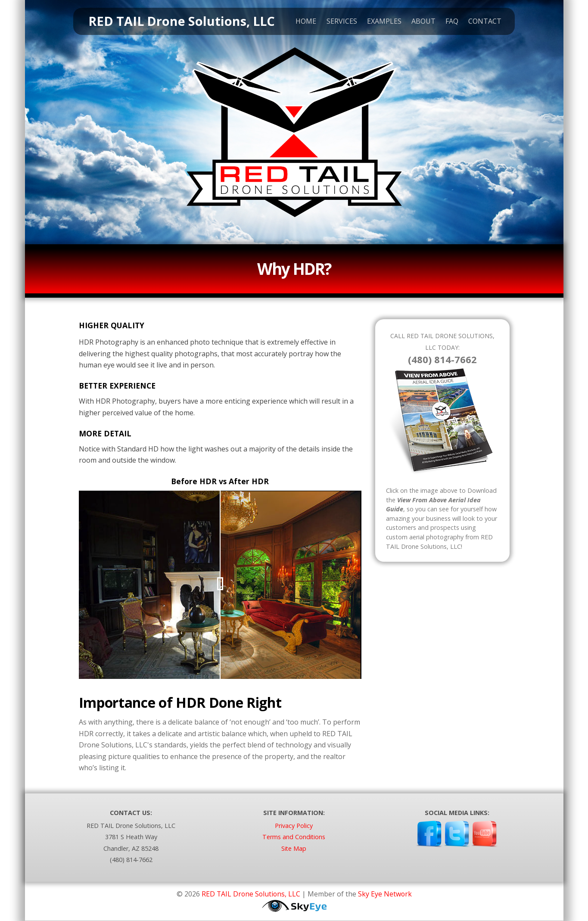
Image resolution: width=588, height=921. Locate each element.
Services (338, 22)
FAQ (449, 22)
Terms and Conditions (294, 837)
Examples (381, 22)
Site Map (294, 848)
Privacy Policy (294, 826)
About (420, 22)
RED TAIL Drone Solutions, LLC (250, 894)
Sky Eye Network (386, 894)
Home (303, 22)
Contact (482, 22)
